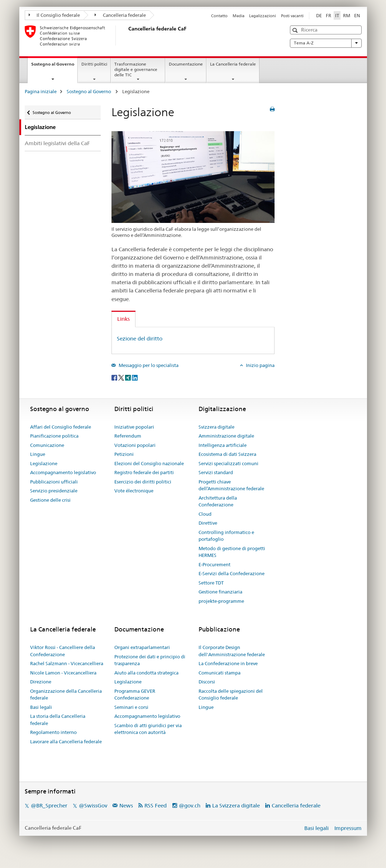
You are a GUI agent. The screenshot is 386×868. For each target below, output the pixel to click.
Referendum (128, 436)
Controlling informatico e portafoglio (226, 536)
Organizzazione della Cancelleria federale (66, 695)
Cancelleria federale (120, 15)
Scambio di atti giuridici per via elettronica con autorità (148, 729)
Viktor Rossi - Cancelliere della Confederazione (63, 651)
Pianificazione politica (54, 436)
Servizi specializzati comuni (228, 463)
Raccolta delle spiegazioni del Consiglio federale (231, 695)
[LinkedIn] (135, 377)
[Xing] (128, 377)
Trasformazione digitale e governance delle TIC (136, 69)
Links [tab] (123, 319)
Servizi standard (216, 472)
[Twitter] (122, 377)
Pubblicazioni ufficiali (54, 482)
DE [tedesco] (319, 15)
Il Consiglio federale (54, 15)
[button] (296, 30)
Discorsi (207, 682)
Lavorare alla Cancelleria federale (66, 741)
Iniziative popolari (134, 427)
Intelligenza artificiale (223, 445)
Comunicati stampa (220, 673)
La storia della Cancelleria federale (58, 720)
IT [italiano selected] (337, 15)
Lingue (38, 454)
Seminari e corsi (131, 707)
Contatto (219, 16)
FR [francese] (328, 15)
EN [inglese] (357, 15)
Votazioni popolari (135, 445)
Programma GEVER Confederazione (135, 695)
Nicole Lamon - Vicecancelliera (63, 673)
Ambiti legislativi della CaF (57, 143)
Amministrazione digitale (226, 436)
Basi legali (41, 707)
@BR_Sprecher (49, 805)
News (126, 805)
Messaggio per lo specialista (148, 365)
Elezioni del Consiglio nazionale (149, 463)
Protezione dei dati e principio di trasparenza (150, 660)
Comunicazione (47, 445)
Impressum (348, 828)
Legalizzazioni (263, 16)
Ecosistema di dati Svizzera (227, 454)
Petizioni (124, 454)
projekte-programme (221, 601)
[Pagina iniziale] (127, 35)
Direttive (208, 523)
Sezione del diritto (140, 338)
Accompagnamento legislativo (63, 472)
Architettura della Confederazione (218, 501)
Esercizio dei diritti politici (143, 482)
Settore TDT (211, 583)
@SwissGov (93, 805)
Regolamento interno (53, 732)
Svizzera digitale (216, 427)
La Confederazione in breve (228, 663)
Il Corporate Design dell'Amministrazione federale (232, 651)
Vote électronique (134, 491)
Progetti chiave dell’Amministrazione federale (231, 485)
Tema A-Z (326, 43)
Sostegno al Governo (54, 66)
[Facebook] (115, 377)
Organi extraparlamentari (142, 647)
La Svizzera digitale (236, 805)
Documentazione (186, 64)
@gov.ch (190, 805)
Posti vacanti (292, 16)
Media (239, 16)
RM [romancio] (347, 15)
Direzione (41, 682)
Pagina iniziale (41, 91)
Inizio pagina (260, 365)
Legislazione (44, 463)
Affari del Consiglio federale (61, 427)
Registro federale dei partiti (144, 472)
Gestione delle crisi (50, 500)
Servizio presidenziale (54, 491)
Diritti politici (94, 64)
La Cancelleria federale (233, 64)
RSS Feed (156, 805)
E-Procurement (215, 564)
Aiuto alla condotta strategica (146, 673)
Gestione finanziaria (220, 592)
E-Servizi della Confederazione (232, 573)
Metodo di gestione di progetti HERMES (232, 552)
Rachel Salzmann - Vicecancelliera (67, 663)
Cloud (205, 514)
